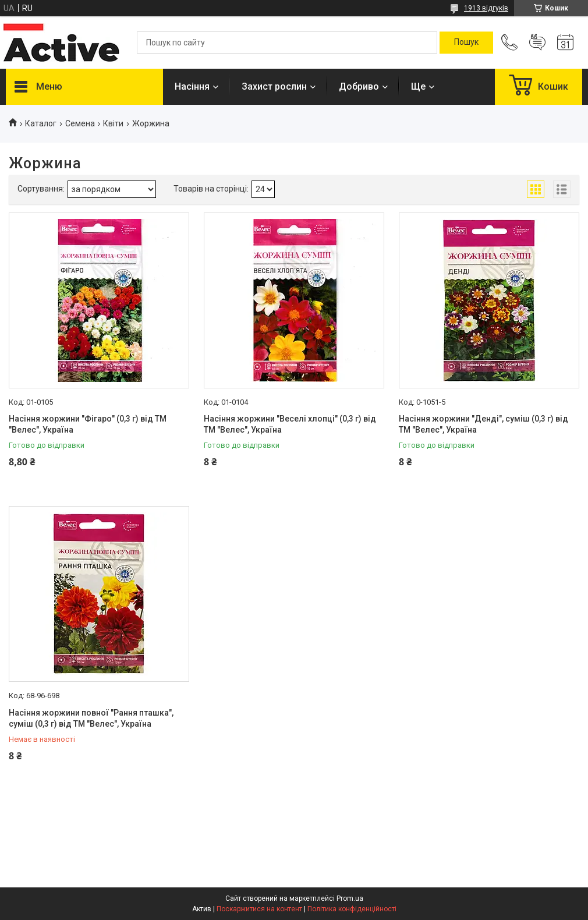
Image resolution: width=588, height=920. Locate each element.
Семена (80, 123)
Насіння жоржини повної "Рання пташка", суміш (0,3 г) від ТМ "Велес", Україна (91, 719)
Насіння (192, 86)
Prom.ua (350, 898)
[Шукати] (466, 43)
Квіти (113, 123)
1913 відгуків (486, 8)
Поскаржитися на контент (259, 909)
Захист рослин (274, 86)
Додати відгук (537, 43)
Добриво (359, 86)
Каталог (41, 123)
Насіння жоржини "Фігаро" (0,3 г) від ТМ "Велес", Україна (88, 424)
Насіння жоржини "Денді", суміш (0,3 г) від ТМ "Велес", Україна (483, 424)
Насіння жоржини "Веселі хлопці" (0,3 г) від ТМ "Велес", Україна (290, 424)
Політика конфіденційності (352, 909)
